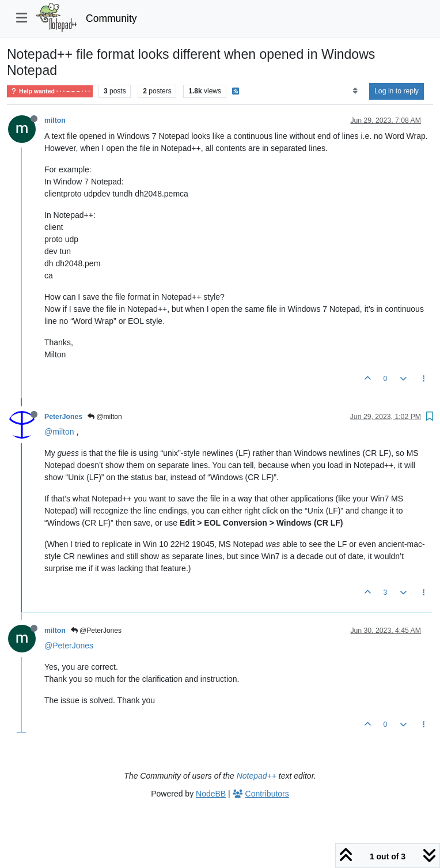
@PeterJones (96, 631)
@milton (105, 417)
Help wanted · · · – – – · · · (50, 91)
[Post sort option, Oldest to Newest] (355, 91)
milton (55, 120)
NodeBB (211, 794)
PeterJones (63, 417)
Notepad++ (257, 776)
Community (111, 18)
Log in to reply (397, 91)
